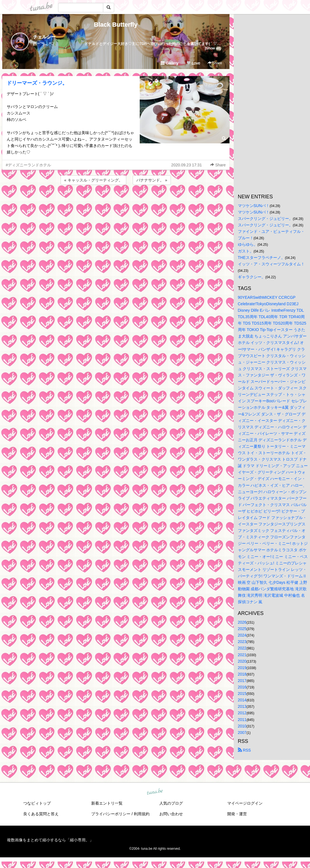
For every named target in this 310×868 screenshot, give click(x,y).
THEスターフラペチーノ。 (261, 258)
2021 (242, 655)
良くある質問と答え (41, 814)
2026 (242, 622)
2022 (242, 648)
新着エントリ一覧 (107, 803)
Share (215, 63)
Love (193, 63)
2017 (242, 681)
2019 (242, 668)
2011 (242, 720)
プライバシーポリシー (111, 814)
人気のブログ (171, 803)
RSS (244, 750)
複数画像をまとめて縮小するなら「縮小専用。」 (50, 840)
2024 (242, 635)
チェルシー (44, 37)
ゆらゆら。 (248, 244)
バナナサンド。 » (152, 180)
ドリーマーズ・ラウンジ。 (37, 83)
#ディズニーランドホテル (29, 165)
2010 (242, 726)
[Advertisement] (116, 201)
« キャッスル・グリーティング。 (93, 180)
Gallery (169, 63)
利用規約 (142, 814)
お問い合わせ (171, 814)
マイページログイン (245, 803)
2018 (242, 674)
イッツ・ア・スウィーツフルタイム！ (271, 264)
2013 (242, 706)
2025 (242, 629)
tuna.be (155, 792)
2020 (242, 661)
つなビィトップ (37, 803)
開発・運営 (237, 814)
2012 (242, 713)
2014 (242, 700)
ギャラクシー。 (252, 277)
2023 (242, 642)
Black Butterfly (116, 25)
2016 (242, 687)
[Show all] (213, 48)
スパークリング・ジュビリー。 (265, 219)
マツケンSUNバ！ (254, 206)
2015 (242, 694)
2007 (242, 732)
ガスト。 (246, 251)
